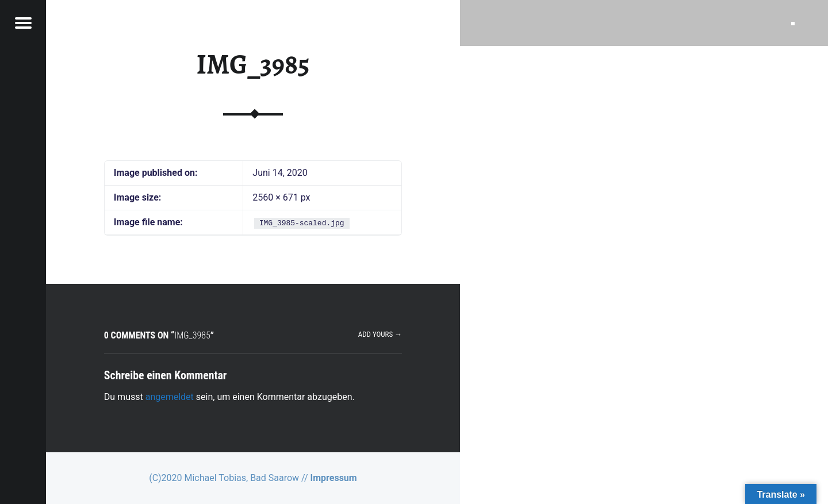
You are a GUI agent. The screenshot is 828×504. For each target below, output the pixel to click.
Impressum (334, 478)
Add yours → (380, 334)
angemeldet (170, 397)
